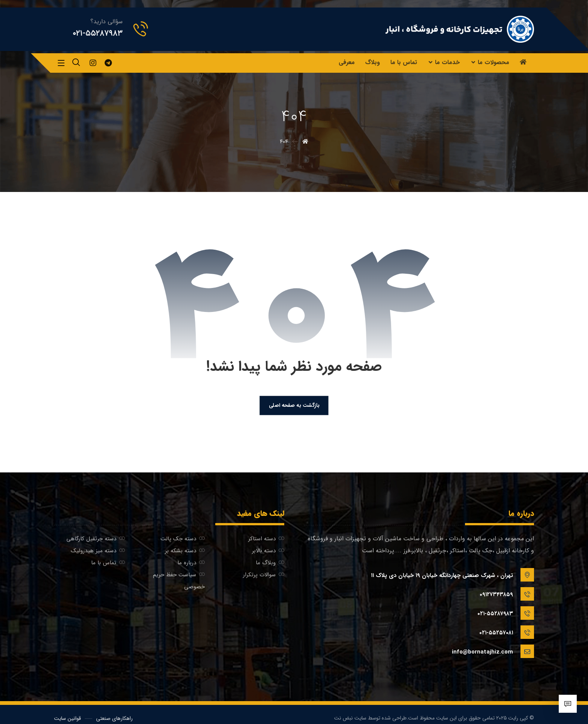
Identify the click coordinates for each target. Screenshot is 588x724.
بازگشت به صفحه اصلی (294, 407)
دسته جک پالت (183, 540)
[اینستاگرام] (93, 63)
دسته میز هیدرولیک (98, 552)
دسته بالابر (268, 552)
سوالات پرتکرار (264, 576)
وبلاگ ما (270, 564)
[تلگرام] (108, 63)
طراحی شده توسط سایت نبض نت (370, 711)
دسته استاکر (266, 540)
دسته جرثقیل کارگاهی (96, 540)
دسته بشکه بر (185, 552)
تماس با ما (108, 564)
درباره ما (191, 564)
